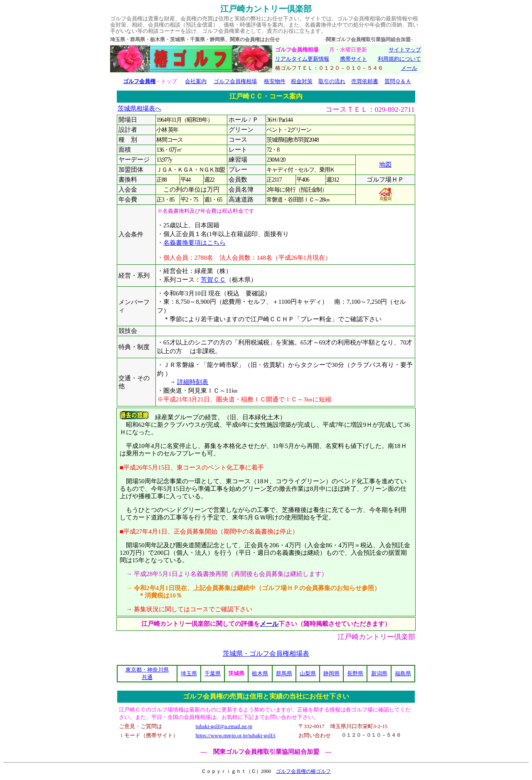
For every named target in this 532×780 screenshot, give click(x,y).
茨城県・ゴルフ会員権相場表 (266, 653)
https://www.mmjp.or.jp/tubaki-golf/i (236, 735)
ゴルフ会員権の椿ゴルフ (303, 771)
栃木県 (260, 673)
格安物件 (275, 81)
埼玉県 (189, 673)
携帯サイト (353, 59)
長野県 (355, 673)
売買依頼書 (365, 81)
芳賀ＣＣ (213, 280)
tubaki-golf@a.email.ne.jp (224, 726)
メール (409, 68)
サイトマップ (405, 50)
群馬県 (284, 673)
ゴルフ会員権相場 (235, 81)
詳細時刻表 (193, 382)
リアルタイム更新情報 (302, 59)
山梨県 (308, 673)
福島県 (403, 673)
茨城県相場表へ (139, 108)
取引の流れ (332, 81)
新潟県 (379, 673)
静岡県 (331, 673)
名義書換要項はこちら (195, 243)
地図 (385, 165)
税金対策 (302, 81)
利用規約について (399, 59)
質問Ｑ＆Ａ (398, 81)
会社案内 (196, 81)
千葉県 (213, 673)
